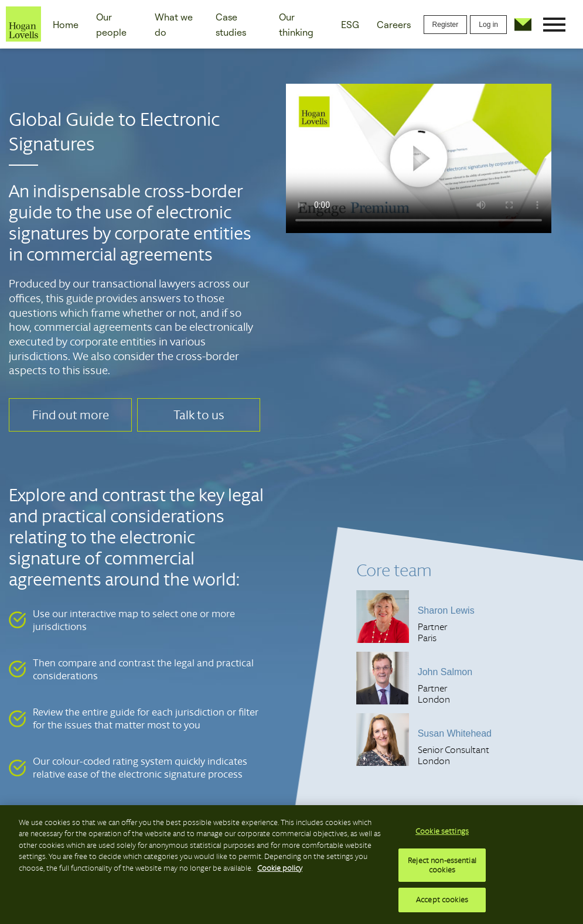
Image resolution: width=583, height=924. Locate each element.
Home (66, 25)
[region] (291, 865)
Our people (111, 25)
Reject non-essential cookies (442, 865)
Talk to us (199, 415)
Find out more (71, 415)
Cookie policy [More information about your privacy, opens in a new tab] (280, 868)
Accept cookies (442, 900)
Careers (394, 25)
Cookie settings (442, 831)
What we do (174, 25)
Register (446, 25)
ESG (350, 25)
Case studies (231, 25)
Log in (488, 25)
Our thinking (296, 25)
